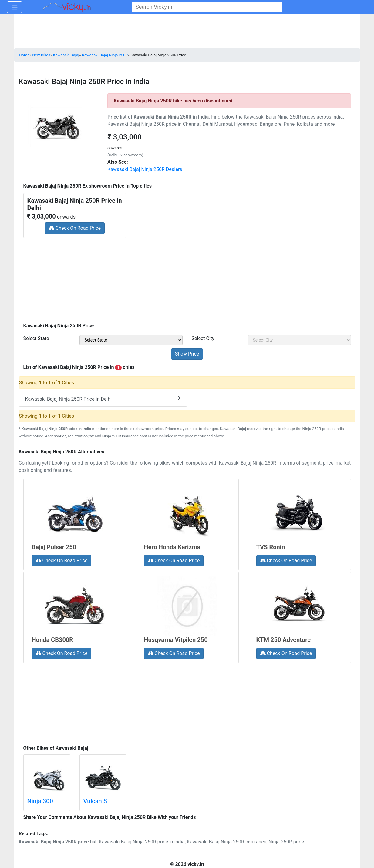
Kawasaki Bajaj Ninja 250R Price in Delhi (103, 399)
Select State (36, 338)
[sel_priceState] (131, 340)
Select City (203, 338)
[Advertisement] (187, 278)
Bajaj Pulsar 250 (54, 547)
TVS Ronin (271, 547)
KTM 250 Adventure (284, 640)
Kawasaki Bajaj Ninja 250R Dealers (145, 169)
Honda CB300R (53, 640)
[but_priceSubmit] (187, 354)
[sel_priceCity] (299, 340)
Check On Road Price (75, 228)
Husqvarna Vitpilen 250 (176, 640)
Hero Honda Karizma (172, 547)
